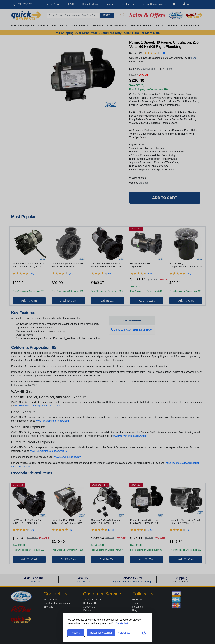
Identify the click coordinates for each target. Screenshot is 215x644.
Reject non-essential (101, 633)
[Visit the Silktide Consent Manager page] (144, 633)
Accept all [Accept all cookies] (76, 633)
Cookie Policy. (123, 623)
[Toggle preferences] (125, 633)
